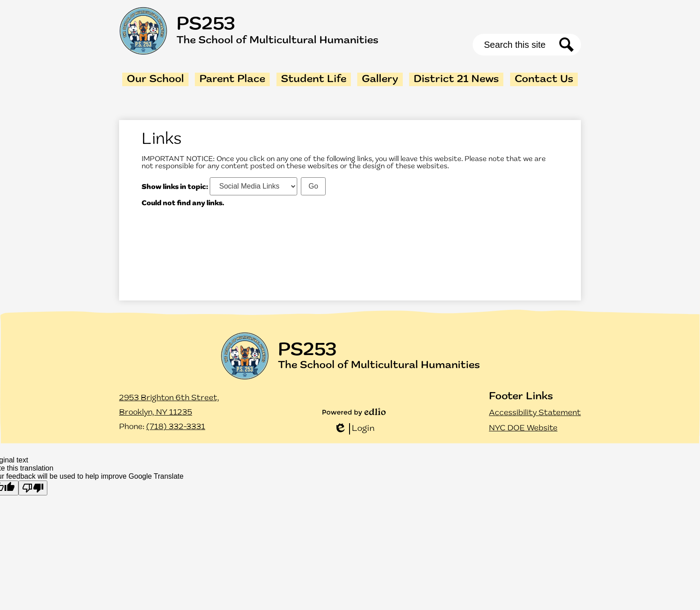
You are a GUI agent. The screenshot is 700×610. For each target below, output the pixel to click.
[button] (155, 79)
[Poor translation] (33, 488)
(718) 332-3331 (176, 427)
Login (354, 429)
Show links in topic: (175, 187)
